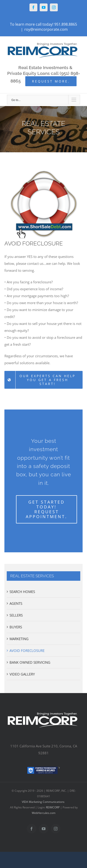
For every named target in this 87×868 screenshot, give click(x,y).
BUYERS (16, 627)
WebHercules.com (44, 813)
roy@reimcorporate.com (46, 29)
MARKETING (19, 639)
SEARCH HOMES (22, 592)
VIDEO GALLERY (22, 674)
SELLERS (16, 615)
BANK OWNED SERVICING (30, 662)
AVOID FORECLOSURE (27, 651)
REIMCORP (53, 807)
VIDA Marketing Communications (43, 802)
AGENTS (16, 603)
